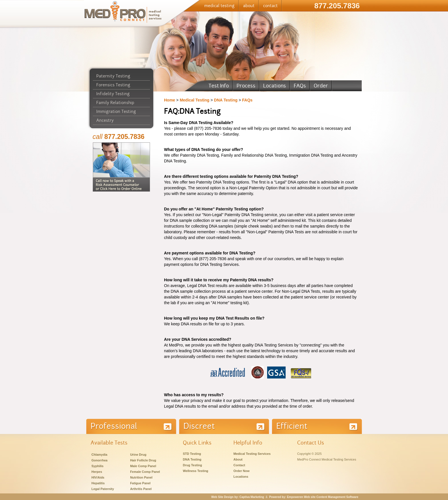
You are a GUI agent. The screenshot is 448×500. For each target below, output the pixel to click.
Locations (275, 86)
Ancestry (105, 120)
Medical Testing (195, 100)
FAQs (300, 86)
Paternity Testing (113, 76)
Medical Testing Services (252, 454)
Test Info (219, 86)
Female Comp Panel (145, 472)
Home (170, 100)
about (249, 6)
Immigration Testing (116, 111)
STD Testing (192, 454)
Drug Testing (192, 465)
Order (321, 86)
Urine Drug (138, 455)
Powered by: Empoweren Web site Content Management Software (314, 497)
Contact (239, 465)
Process (246, 86)
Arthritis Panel (141, 489)
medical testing (219, 6)
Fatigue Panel (140, 483)
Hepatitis (98, 483)
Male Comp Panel (143, 466)
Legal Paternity (103, 489)
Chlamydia (99, 455)
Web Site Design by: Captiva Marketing (238, 497)
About (238, 459)
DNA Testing (226, 100)
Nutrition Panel (141, 477)
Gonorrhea (99, 460)
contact (270, 6)
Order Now (241, 471)
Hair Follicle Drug (143, 460)
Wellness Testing (196, 471)
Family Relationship (115, 103)
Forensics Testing (113, 85)
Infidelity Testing (113, 94)
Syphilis (97, 466)
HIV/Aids (98, 477)
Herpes (97, 472)
